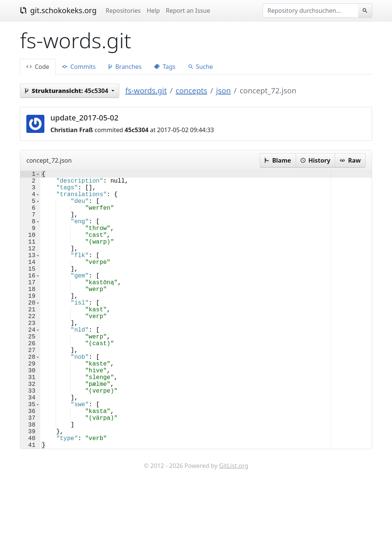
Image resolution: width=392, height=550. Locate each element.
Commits (79, 67)
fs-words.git (146, 91)
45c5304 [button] (67, 91)
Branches (125, 67)
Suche (201, 67)
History (315, 160)
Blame (278, 160)
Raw (350, 160)
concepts (191, 91)
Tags (165, 67)
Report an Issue (188, 11)
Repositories (123, 11)
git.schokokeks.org (58, 10)
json (223, 91)
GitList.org (234, 527)
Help (153, 11)
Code (38, 67)
